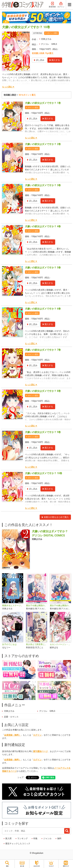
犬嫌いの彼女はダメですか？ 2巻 (43, 144)
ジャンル (47, 838)
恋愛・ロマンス (11, 717)
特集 (35, 838)
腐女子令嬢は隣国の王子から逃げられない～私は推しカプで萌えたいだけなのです (60, 606)
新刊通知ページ (40, 751)
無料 (59, 838)
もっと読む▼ (8, 87)
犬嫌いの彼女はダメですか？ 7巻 (43, 350)
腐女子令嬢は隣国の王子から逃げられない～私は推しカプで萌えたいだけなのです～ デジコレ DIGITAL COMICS (36, 606)
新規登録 (52, 5)
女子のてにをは (9, 644)
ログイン (61, 5)
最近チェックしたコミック (18, 844)
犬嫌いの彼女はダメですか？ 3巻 (43, 185)
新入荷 (8, 838)
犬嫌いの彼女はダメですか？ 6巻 (43, 309)
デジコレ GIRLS (49, 44)
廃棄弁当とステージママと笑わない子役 (13, 606)
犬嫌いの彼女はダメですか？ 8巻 (43, 391)
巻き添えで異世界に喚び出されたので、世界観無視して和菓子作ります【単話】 (36, 644)
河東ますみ (46, 39)
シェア (21, 777)
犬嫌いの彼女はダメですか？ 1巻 (43, 103)
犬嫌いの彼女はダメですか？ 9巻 (43, 432)
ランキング (22, 838)
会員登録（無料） (12, 735)
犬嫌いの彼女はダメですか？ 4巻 (43, 226)
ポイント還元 (52, 33)
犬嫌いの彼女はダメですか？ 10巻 (44, 473)
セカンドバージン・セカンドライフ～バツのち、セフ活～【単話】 (60, 644)
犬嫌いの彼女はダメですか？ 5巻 (43, 268)
